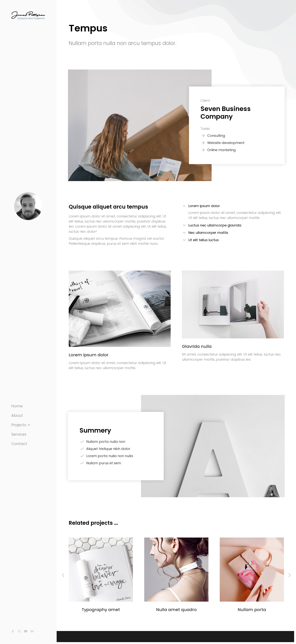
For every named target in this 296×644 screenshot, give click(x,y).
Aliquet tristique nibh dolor (108, 449)
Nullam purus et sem (104, 463)
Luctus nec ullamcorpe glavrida (215, 225)
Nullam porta (252, 610)
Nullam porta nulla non (106, 442)
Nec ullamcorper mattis (208, 233)
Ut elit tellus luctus (204, 240)
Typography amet (101, 610)
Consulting (216, 136)
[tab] (233, 206)
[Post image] (101, 570)
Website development (226, 143)
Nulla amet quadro (176, 610)
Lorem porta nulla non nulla (110, 456)
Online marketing (222, 150)
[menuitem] (28, 406)
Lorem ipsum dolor (204, 206)
